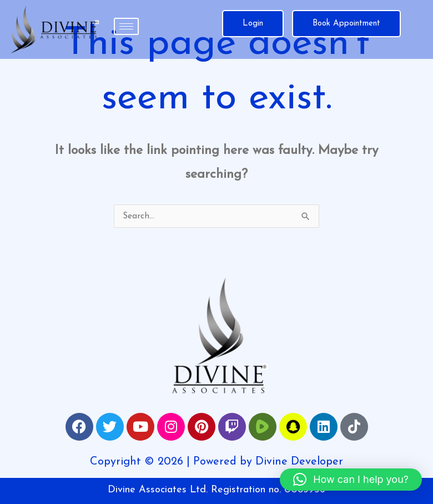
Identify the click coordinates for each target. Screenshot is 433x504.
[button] (351, 480)
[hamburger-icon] (126, 26)
